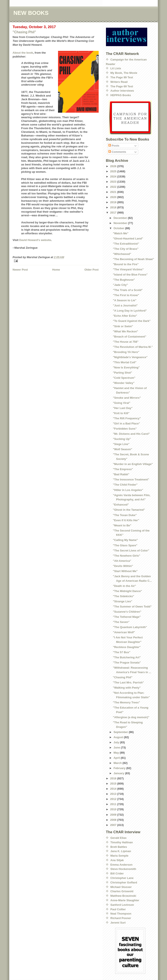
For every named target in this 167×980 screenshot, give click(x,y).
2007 (114, 825)
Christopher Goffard (124, 882)
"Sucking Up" (122, 439)
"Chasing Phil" (24, 32)
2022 (114, 187)
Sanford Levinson (122, 905)
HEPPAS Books (121, 95)
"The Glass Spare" (125, 545)
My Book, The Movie (124, 73)
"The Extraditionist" (126, 244)
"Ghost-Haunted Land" (128, 239)
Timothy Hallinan (122, 842)
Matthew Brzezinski (123, 896)
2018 (114, 207)
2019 (114, 202)
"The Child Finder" (125, 485)
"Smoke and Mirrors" (127, 398)
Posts (114, 146)
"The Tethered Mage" (127, 617)
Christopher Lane (122, 878)
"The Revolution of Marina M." (133, 347)
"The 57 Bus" (122, 652)
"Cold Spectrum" (124, 378)
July (117, 742)
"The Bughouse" (124, 280)
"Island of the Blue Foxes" (130, 275)
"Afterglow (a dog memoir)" (131, 717)
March (118, 763)
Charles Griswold (122, 891)
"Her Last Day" (123, 408)
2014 (114, 789)
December (121, 218)
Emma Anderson (122, 865)
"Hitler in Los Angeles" (128, 490)
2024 (114, 176)
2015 (114, 784)
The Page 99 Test (122, 77)
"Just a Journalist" (125, 305)
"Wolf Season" (123, 449)
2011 (114, 804)
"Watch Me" (121, 233)
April (117, 758)
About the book (23, 53)
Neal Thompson (121, 914)
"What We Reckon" (126, 331)
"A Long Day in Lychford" (130, 311)
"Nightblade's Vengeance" (130, 357)
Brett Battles (119, 847)
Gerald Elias (119, 838)
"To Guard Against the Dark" (132, 321)
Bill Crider (117, 873)
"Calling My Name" (125, 540)
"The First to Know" (126, 295)
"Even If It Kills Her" (126, 520)
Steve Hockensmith (123, 869)
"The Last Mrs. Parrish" (128, 682)
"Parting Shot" (123, 373)
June (117, 747)
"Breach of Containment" (129, 337)
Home (56, 270)
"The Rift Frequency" (127, 418)
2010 (114, 809)
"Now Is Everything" (126, 367)
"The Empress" (123, 469)
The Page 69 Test (122, 86)
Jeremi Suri (118, 923)
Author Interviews (122, 91)
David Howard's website (35, 240)
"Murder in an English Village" (133, 464)
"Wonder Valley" (124, 383)
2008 (114, 820)
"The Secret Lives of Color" (131, 551)
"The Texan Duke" (125, 515)
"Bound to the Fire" (126, 264)
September (121, 732)
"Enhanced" (121, 505)
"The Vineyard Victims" (128, 269)
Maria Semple (120, 856)
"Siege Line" (121, 444)
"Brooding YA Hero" (126, 352)
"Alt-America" (122, 561)
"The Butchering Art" (127, 657)
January (119, 773)
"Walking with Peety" (127, 688)
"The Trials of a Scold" (128, 290)
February (120, 768)
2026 (114, 166)
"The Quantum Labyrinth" (130, 627)
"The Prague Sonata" (127, 663)
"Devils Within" (123, 566)
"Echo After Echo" (125, 316)
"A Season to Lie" (125, 300)
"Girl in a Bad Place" (126, 423)
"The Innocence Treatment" (131, 479)
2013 (114, 794)
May (117, 753)
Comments (117, 152)
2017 (114, 213)
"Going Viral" (122, 403)
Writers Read (119, 82)
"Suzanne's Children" (127, 612)
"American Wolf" (124, 632)
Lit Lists (116, 68)
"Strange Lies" (123, 601)
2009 (114, 815)
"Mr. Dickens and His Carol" (131, 434)
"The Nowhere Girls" (126, 556)
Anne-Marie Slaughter (125, 900)
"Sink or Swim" (123, 326)
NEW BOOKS (31, 13)
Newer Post (20, 270)
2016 (114, 778)
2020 (114, 197)
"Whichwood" (122, 254)
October (119, 228)
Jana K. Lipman (121, 851)
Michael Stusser (121, 887)
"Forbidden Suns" (125, 429)
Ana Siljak (117, 860)
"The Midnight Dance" (127, 591)
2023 (114, 182)
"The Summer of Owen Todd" (132, 607)
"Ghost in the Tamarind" (129, 510)
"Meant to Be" (122, 525)
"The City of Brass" (126, 249)
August (119, 737)
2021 (114, 192)
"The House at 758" (126, 342)
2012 (114, 799)
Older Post (92, 270)
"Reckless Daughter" (127, 647)
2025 (114, 171)
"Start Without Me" (125, 571)
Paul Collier (118, 909)
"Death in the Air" (124, 586)
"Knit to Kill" (121, 413)
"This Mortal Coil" (125, 362)
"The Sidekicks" (123, 596)
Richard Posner (121, 918)
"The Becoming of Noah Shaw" (133, 259)
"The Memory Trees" (126, 702)
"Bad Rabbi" (121, 474)
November (121, 223)
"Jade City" (120, 285)
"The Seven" (121, 622)
